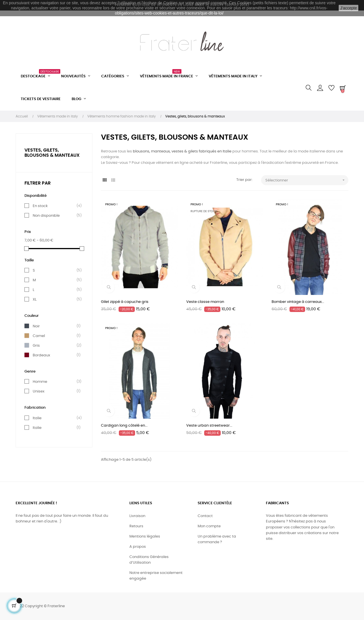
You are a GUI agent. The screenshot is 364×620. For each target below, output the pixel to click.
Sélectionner (307, 180)
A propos (138, 547)
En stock (40, 206)
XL (35, 299)
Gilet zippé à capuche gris (125, 302)
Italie (37, 418)
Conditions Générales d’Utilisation (149, 560)
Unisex (39, 391)
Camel (39, 336)
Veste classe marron (205, 302)
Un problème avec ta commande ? (217, 539)
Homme (40, 382)
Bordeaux (41, 355)
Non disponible (46, 216)
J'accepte (349, 8)
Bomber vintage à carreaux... (298, 302)
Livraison (137, 516)
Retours (136, 526)
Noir (36, 326)
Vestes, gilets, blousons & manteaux (52, 153)
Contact (205, 516)
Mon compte (209, 526)
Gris (36, 346)
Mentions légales (145, 537)
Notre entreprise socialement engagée (156, 576)
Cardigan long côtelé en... (124, 426)
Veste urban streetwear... (209, 426)
